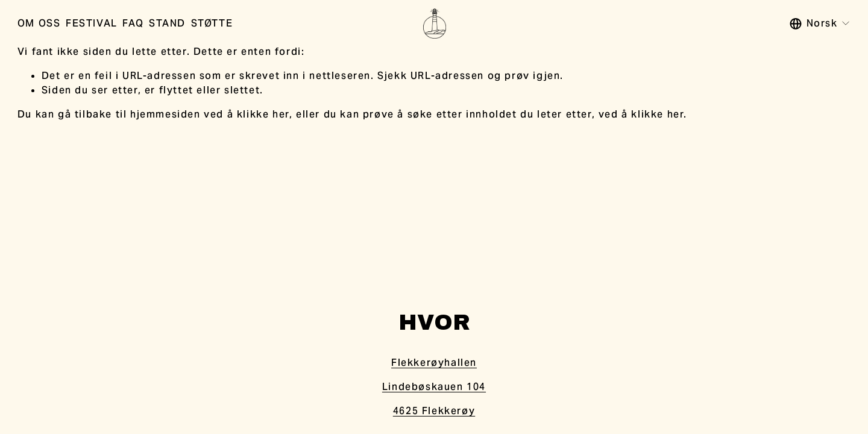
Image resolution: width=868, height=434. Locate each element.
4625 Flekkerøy (434, 411)
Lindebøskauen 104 (434, 387)
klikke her (263, 114)
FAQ (133, 23)
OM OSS (39, 23)
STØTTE (212, 23)
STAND (167, 23)
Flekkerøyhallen (434, 363)
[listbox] (820, 24)
